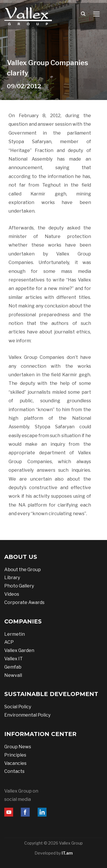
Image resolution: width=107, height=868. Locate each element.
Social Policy (18, 707)
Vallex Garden (19, 650)
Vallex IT (14, 659)
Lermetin (15, 634)
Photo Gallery (19, 586)
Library (12, 578)
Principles (15, 755)
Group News (18, 747)
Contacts (14, 771)
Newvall (13, 675)
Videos (12, 594)
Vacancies (15, 763)
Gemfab (13, 667)
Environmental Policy (27, 715)
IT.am (67, 853)
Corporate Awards (24, 602)
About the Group (23, 570)
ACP (9, 642)
